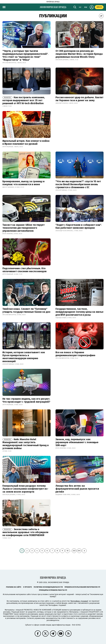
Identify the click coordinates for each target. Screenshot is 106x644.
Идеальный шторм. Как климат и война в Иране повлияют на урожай (26, 142)
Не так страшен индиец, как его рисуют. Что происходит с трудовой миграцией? (26, 400)
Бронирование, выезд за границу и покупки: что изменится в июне (24, 183)
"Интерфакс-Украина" (79, 601)
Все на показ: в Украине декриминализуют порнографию (75, 354)
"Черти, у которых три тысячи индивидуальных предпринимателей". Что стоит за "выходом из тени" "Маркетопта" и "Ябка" (25, 55)
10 (67, 551)
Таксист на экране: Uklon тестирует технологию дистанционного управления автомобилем (24, 228)
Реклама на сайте (14, 587)
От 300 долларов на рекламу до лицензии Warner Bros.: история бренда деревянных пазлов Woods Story (79, 54)
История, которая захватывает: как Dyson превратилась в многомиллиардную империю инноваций (24, 357)
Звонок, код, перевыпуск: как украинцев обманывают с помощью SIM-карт (77, 442)
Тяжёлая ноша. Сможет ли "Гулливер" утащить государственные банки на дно (26, 310)
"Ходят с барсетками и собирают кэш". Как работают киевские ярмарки (79, 226)
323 (74, 551)
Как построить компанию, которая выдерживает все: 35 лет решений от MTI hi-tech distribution (24, 100)
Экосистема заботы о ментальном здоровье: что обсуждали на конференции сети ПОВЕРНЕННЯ (25, 532)
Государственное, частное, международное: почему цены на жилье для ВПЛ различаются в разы (79, 312)
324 (79, 551)
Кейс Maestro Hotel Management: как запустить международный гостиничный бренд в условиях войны (26, 444)
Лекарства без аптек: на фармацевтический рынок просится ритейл (77, 489)
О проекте (27, 587)
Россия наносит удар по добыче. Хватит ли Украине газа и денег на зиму (79, 99)
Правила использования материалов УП (82, 587)
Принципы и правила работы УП (53, 590)
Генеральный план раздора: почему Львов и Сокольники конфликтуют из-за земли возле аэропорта (25, 489)
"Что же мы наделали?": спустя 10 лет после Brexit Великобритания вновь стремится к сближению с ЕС (78, 184)
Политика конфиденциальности (48, 587)
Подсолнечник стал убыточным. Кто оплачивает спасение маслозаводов (24, 270)
